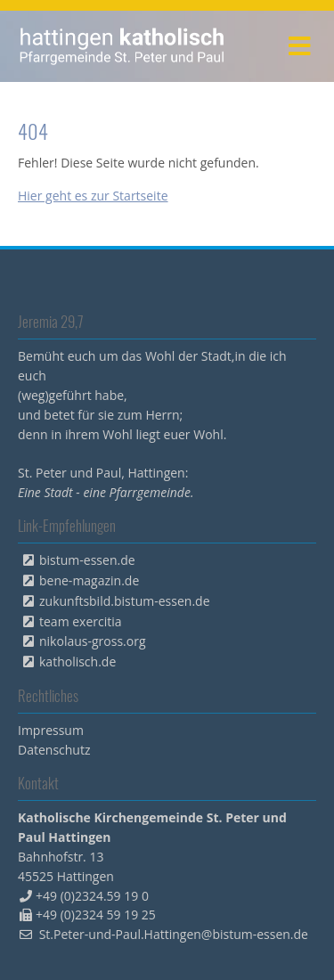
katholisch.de (77, 661)
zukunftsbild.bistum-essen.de (125, 601)
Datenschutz (54, 750)
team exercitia (81, 621)
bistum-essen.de (87, 560)
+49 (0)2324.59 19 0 (92, 896)
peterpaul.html (122, 46)
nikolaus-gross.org (93, 641)
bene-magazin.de (89, 580)
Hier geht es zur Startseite (93, 196)
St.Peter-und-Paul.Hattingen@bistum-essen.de (174, 934)
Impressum (51, 730)
